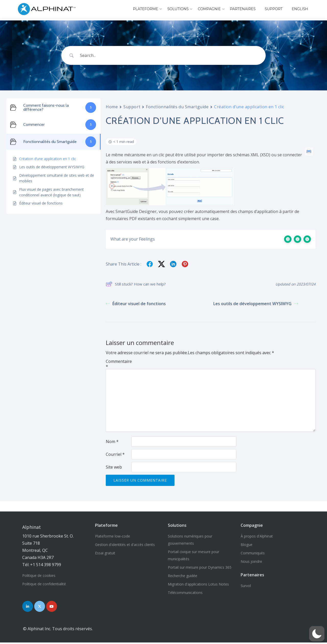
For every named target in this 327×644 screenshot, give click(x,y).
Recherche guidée (183, 576)
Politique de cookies (39, 575)
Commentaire (119, 364)
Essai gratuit (105, 553)
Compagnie (209, 9)
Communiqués (253, 553)
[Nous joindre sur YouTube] (56, 607)
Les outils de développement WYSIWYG (256, 304)
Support (274, 9)
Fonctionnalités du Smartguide (177, 107)
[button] (317, 634)
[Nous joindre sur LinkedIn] (28, 607)
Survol (246, 586)
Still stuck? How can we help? (136, 284)
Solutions (178, 9)
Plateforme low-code (113, 536)
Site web (114, 467)
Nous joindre (251, 561)
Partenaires (243, 9)
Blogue (247, 545)
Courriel (115, 454)
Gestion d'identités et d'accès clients (125, 545)
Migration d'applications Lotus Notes (198, 584)
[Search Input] (170, 55)
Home (112, 107)
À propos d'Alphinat (257, 536)
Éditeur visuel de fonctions (136, 304)
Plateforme (145, 9)
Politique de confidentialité (44, 584)
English (300, 9)
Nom (112, 442)
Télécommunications (185, 593)
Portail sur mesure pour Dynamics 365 (200, 567)
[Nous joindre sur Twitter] (42, 607)
